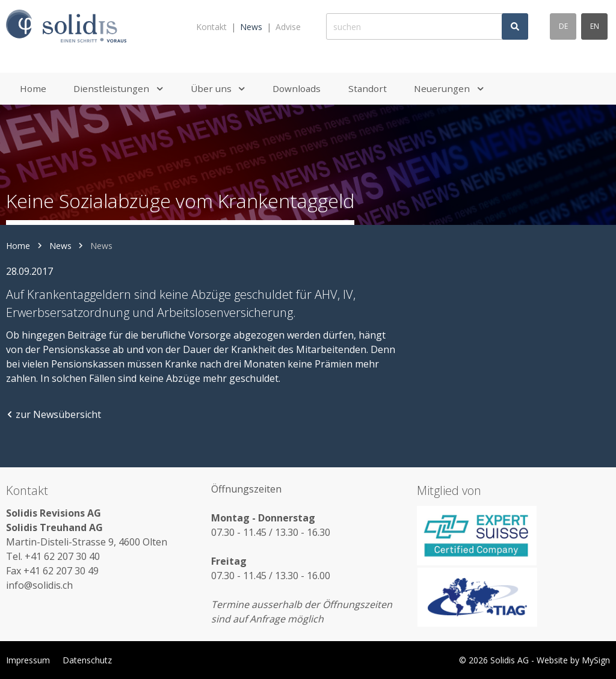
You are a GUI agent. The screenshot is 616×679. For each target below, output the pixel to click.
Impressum (28, 660)
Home (18, 246)
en (595, 26)
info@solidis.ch (39, 585)
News (251, 27)
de (563, 26)
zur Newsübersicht (54, 414)
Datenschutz (87, 660)
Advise (288, 27)
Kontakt (211, 27)
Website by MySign (573, 660)
